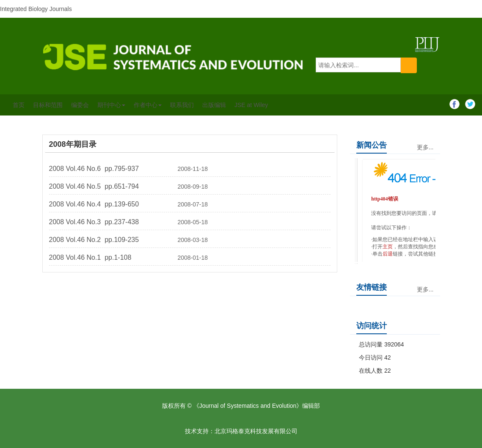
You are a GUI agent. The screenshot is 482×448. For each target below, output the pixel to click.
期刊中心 (111, 105)
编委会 (80, 105)
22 (388, 371)
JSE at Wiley (251, 105)
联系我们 (182, 105)
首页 (19, 105)
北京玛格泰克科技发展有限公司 (256, 431)
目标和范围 (48, 105)
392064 (394, 344)
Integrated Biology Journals (36, 9)
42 (388, 357)
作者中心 (148, 105)
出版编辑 (214, 105)
